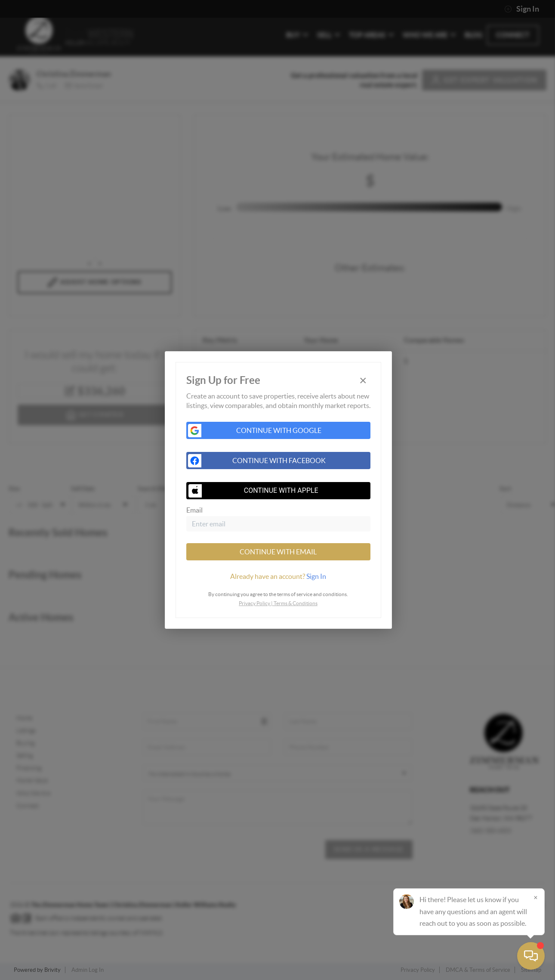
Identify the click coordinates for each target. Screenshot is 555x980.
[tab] (278, 576)
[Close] (536, 897)
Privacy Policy (254, 603)
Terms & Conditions (296, 603)
